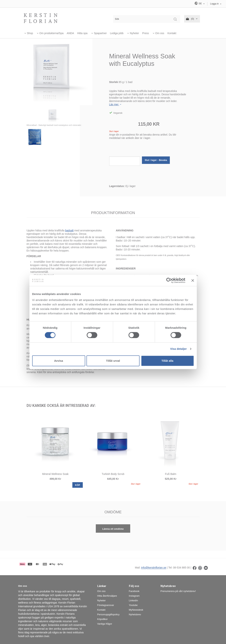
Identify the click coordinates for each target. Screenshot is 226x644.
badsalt (69, 230)
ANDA (70, 33)
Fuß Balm (171, 474)
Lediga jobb (117, 33)
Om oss (160, 33)
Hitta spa (82, 33)
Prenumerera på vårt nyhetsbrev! (178, 591)
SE (198, 3)
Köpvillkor (102, 619)
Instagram (134, 596)
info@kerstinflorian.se (154, 568)
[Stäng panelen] (193, 280)
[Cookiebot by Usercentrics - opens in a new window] (169, 280)
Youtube (133, 605)
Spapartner (100, 33)
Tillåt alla (167, 361)
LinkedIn (133, 600)
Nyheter (134, 33)
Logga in (214, 4)
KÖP (78, 485)
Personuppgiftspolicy (108, 614)
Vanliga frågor (105, 624)
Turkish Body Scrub (113, 474)
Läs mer (116, 104)
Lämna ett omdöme (113, 529)
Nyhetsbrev (135, 614)
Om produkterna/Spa (52, 33)
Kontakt (172, 33)
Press (145, 33)
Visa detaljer (178, 349)
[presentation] (137, 149)
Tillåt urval (113, 361)
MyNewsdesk (136, 610)
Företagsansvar (106, 605)
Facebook (134, 591)
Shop (30, 33)
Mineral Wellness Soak (55, 474)
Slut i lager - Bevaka (156, 160)
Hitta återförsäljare (107, 596)
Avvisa (59, 361)
